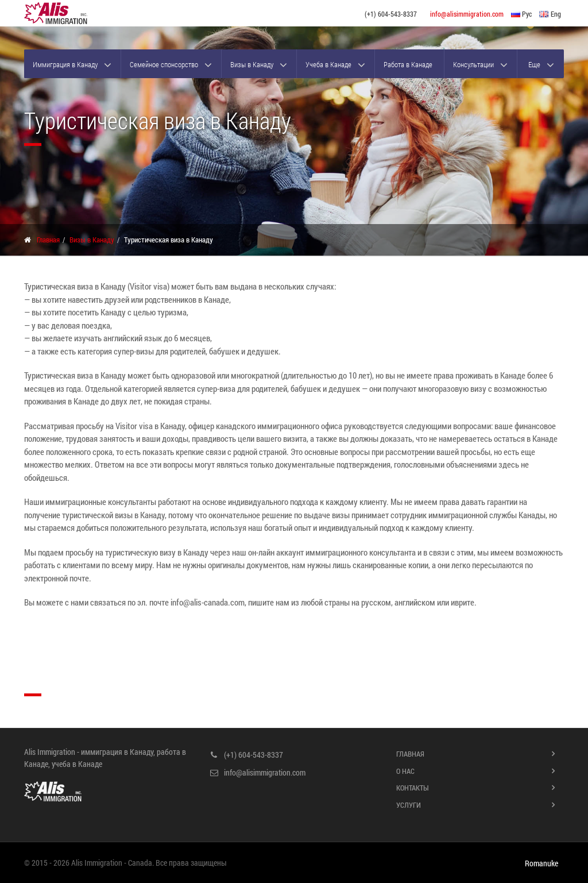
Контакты (413, 788)
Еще (534, 64)
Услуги (409, 805)
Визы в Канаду (252, 64)
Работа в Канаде (408, 64)
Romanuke (541, 863)
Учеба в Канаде (328, 64)
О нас (405, 771)
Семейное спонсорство (164, 64)
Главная (48, 240)
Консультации (473, 64)
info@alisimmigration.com (467, 14)
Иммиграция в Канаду (65, 64)
